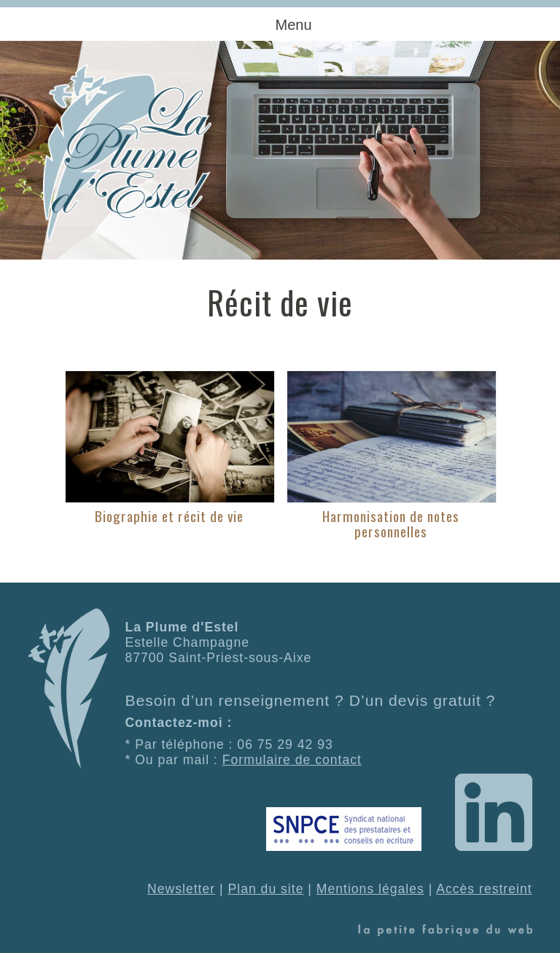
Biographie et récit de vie (169, 516)
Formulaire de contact (292, 760)
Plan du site (266, 889)
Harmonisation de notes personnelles (391, 524)
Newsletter (181, 889)
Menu (293, 25)
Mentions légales (370, 889)
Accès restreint (484, 889)
